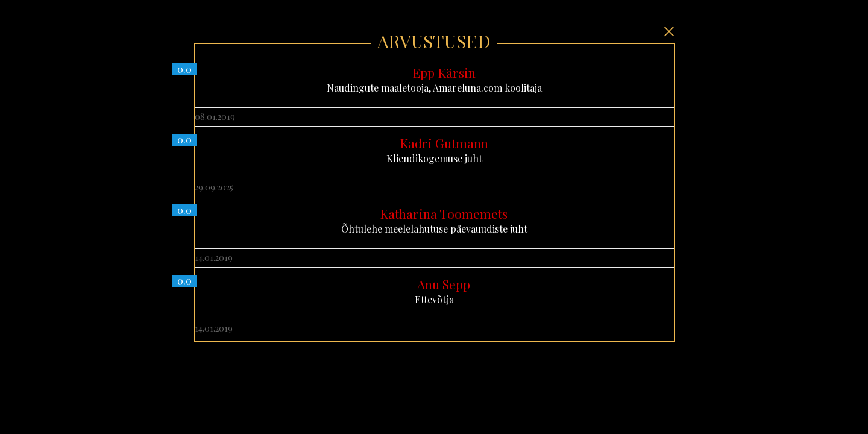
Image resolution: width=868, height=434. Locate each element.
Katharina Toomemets (444, 213)
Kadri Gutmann (444, 143)
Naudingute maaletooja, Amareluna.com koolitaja (434, 80)
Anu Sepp (444, 284)
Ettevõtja (434, 291)
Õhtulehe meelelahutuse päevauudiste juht (434, 221)
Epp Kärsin (444, 72)
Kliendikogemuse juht (434, 150)
